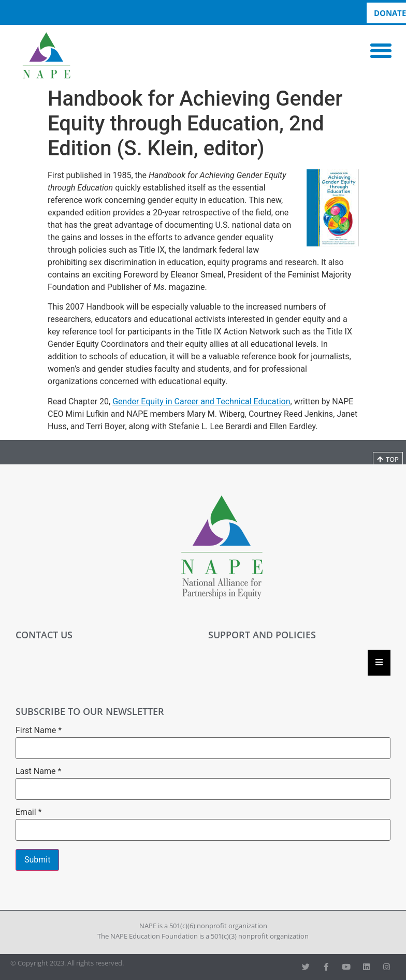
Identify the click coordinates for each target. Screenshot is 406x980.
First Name (39, 730)
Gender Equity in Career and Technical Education (201, 401)
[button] (381, 51)
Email (28, 812)
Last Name (38, 771)
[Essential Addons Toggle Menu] (379, 663)
